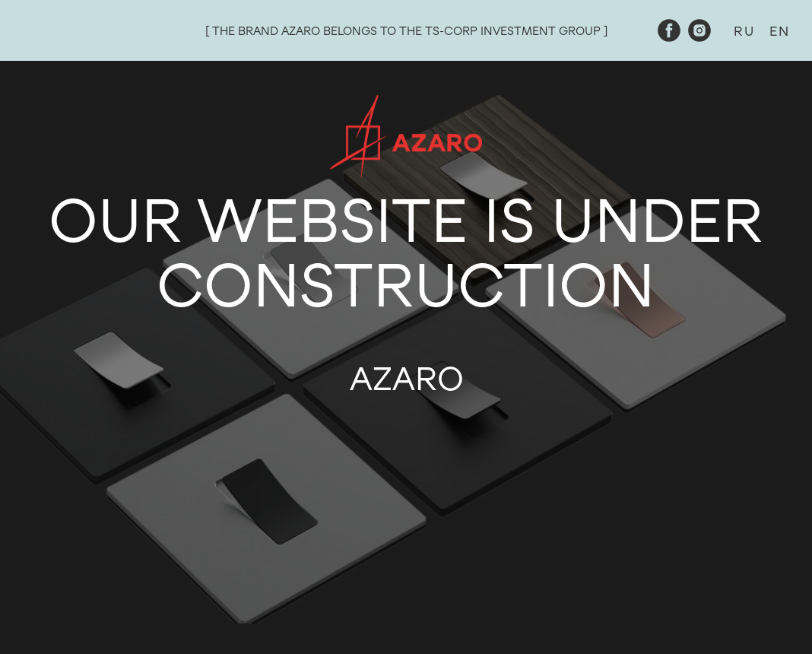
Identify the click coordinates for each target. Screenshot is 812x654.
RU (744, 31)
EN (779, 31)
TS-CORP (451, 31)
